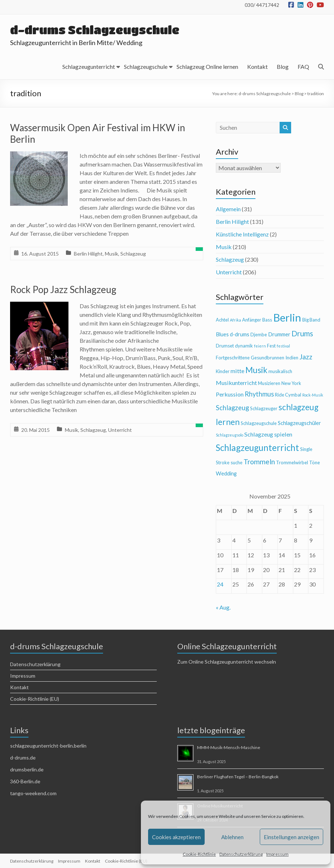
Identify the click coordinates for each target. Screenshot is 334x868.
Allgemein (228, 209)
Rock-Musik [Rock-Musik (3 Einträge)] (313, 395)
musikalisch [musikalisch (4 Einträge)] (280, 371)
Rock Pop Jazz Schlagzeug (63, 289)
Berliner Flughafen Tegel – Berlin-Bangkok (238, 777)
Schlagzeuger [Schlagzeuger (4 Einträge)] (264, 408)
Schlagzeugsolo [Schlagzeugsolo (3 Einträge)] (230, 435)
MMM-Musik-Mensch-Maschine (229, 747)
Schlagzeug (133, 254)
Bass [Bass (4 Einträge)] (267, 320)
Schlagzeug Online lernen (207, 67)
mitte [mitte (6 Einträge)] (237, 371)
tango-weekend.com (33, 793)
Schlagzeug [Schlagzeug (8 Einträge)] (232, 408)
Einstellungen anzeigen (291, 837)
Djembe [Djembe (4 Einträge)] (259, 335)
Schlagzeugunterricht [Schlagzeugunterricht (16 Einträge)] (257, 448)
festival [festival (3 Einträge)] (283, 346)
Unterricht (120, 430)
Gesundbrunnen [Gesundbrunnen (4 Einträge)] (268, 358)
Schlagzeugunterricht (89, 67)
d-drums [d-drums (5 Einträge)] (240, 334)
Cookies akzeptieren (176, 837)
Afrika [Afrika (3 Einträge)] (235, 320)
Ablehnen (232, 837)
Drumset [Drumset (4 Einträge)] (225, 346)
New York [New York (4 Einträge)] (291, 383)
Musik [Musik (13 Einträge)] (256, 370)
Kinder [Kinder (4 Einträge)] (223, 371)
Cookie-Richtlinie (199, 854)
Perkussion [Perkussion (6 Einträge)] (230, 394)
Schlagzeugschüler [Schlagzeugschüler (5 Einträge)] (299, 423)
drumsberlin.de (27, 769)
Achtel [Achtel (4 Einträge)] (222, 320)
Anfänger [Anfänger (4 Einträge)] (252, 320)
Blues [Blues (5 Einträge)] (222, 334)
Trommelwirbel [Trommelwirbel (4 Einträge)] (292, 462)
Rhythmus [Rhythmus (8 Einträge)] (259, 394)
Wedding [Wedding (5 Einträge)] (226, 473)
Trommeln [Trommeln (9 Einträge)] (259, 462)
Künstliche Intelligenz (242, 234)
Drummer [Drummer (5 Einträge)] (279, 334)
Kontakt (257, 67)
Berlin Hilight (88, 254)
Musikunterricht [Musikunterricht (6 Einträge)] (236, 383)
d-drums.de (23, 758)
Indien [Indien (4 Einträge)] (292, 358)
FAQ (303, 67)
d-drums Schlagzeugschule (95, 30)
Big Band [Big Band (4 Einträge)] (311, 320)
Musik (112, 254)
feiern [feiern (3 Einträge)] (260, 346)
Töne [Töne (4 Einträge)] (315, 462)
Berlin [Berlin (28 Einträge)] (287, 317)
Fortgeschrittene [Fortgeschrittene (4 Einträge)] (233, 358)
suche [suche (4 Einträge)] (237, 462)
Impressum (277, 854)
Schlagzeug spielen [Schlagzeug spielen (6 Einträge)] (268, 434)
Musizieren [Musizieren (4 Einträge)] (269, 383)
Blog (283, 67)
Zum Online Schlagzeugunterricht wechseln (227, 662)
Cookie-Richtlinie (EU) (35, 699)
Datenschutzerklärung (241, 854)
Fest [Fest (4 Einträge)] (271, 346)
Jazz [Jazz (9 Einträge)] (306, 357)
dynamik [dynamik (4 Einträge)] (244, 346)
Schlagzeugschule (146, 67)
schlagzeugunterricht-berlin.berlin (48, 746)
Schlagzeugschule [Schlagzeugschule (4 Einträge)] (259, 423)
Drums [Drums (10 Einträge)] (302, 333)
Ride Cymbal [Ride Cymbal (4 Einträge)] (288, 395)
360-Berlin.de (25, 781)
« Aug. (223, 607)
